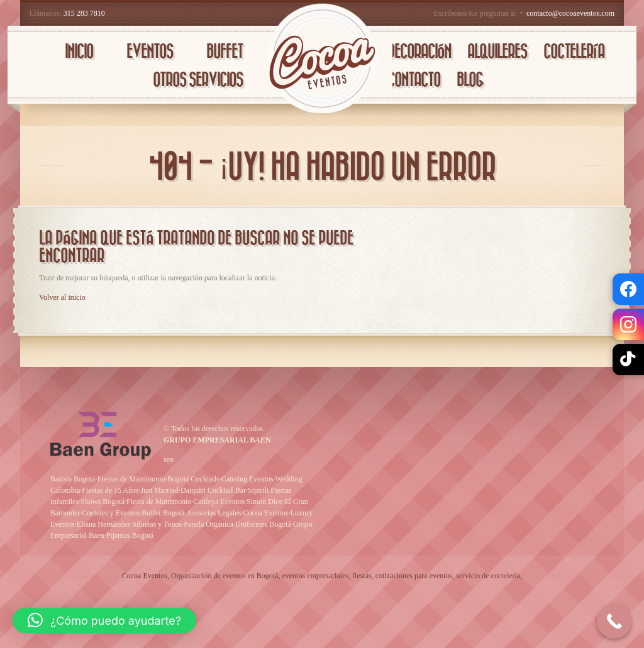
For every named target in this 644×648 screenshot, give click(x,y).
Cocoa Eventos (265, 513)
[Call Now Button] (614, 621)
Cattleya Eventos (219, 502)
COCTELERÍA (574, 52)
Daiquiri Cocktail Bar (213, 490)
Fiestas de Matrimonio (131, 479)
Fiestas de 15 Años (110, 490)
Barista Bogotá (73, 479)
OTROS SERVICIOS (198, 80)
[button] (104, 620)
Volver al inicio (62, 297)
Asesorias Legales (214, 513)
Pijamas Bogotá (130, 535)
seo (169, 459)
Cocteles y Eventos (111, 513)
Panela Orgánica (208, 524)
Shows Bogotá (103, 502)
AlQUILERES (497, 52)
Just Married (160, 490)
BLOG (470, 80)
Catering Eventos (247, 479)
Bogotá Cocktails (193, 479)
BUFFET (225, 52)
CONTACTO (414, 80)
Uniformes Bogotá (263, 524)
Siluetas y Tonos (157, 524)
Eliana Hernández (104, 524)
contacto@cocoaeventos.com (570, 13)
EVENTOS (150, 52)
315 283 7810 (84, 13)
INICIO (79, 52)
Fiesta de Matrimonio (159, 502)
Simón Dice (264, 502)
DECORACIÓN (419, 52)
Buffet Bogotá (163, 513)
